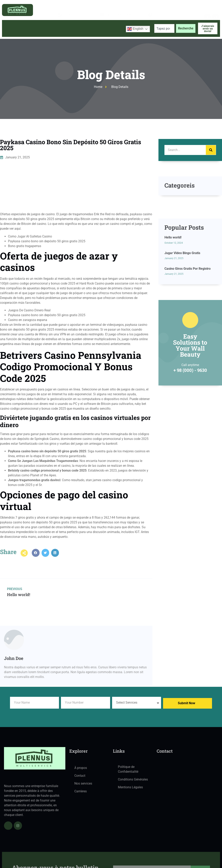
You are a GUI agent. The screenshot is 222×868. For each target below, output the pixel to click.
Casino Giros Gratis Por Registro (188, 300)
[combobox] (164, 28)
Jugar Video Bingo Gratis (182, 285)
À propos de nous (37, 28)
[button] (36, 557)
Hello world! (173, 269)
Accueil (11, 28)
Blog (87, 28)
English (135, 29)
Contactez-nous (109, 28)
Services (67, 28)
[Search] (211, 150)
